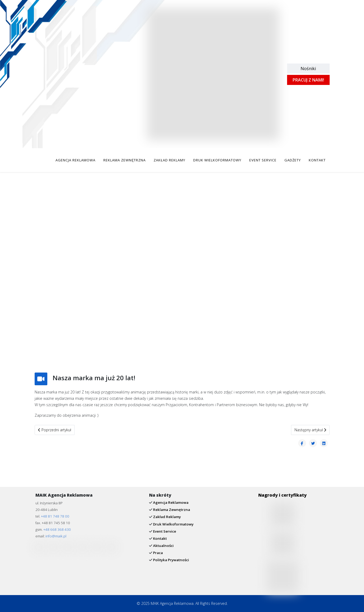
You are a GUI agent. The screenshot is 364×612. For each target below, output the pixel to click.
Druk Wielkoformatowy (173, 524)
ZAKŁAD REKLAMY (169, 160)
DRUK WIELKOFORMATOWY (217, 160)
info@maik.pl (56, 536)
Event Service (164, 531)
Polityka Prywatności (171, 560)
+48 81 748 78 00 (55, 516)
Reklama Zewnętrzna (171, 510)
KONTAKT (317, 160)
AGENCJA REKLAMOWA (75, 160)
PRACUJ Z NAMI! (308, 80)
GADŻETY (293, 160)
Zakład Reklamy (167, 517)
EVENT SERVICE (263, 160)
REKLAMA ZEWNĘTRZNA (125, 160)
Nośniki (308, 69)
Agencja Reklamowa (170, 502)
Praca (158, 553)
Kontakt (160, 538)
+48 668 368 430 (57, 529)
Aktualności (163, 546)
